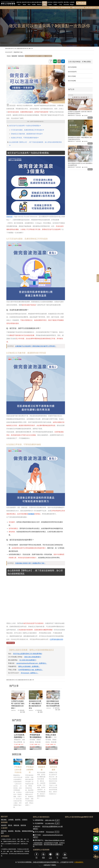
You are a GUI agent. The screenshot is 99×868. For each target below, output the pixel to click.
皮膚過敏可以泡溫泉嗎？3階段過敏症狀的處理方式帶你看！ (36, 346)
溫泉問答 (61, 4)
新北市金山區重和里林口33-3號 (52, 826)
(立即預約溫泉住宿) (56, 639)
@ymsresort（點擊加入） (30, 673)
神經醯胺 (31, 514)
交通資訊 (55, 4)
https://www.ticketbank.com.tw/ (55, 840)
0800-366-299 (50, 820)
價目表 (29, 4)
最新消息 (19, 4)
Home (9, 56)
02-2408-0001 (50, 823)
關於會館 (39, 4)
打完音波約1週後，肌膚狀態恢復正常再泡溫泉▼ (28, 130)
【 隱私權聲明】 (79, 862)
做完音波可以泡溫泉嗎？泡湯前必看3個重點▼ (25, 126)
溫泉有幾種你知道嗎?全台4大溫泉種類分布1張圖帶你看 (53, 704)
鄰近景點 (66, 4)
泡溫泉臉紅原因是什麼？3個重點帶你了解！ (30, 563)
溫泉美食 (50, 4)
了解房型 (20, 748)
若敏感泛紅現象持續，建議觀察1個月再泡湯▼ (27, 134)
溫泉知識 (21, 56)
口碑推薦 (72, 4)
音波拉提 (9, 217)
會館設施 (34, 4)
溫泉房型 (24, 4)
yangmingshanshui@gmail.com (53, 835)
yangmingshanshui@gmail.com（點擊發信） (32, 663)
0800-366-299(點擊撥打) (33, 657)
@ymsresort (50, 832)
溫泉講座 (45, 4)
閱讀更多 (90, 118)
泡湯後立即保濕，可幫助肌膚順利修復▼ (25, 138)
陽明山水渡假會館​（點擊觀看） (29, 666)
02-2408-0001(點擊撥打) (28, 660)
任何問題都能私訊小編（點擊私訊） (31, 670)
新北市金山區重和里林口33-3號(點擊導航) (28, 654)
